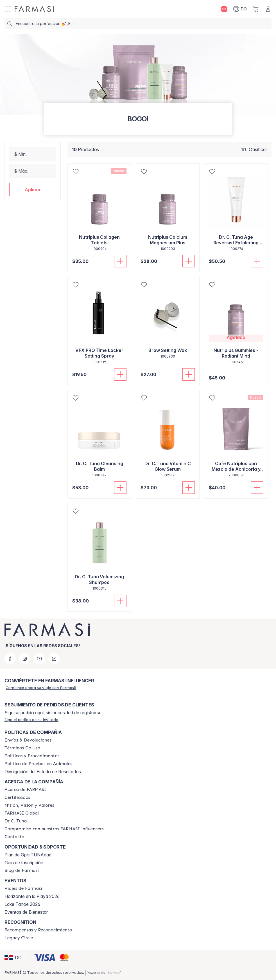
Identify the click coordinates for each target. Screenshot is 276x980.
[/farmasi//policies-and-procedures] (32, 756)
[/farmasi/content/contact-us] (14, 837)
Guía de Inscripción (24, 863)
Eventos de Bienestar (26, 912)
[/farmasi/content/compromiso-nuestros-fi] (54, 829)
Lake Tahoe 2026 (22, 904)
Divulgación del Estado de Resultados (43, 772)
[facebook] (10, 659)
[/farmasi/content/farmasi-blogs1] (22, 870)
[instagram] (25, 659)
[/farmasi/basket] (256, 9)
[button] (33, 190)
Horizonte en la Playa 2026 (32, 896)
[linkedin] (54, 659)
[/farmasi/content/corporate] (22, 813)
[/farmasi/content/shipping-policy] (28, 740)
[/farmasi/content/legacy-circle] (19, 938)
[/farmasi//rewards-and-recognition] (38, 930)
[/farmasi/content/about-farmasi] (25, 790)
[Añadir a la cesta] (120, 261)
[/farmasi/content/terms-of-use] (22, 748)
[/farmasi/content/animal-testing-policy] (38, 764)
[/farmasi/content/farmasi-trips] (23, 888)
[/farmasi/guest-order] (31, 720)
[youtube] (39, 659)
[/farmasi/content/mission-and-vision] (29, 805)
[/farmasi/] (34, 9)
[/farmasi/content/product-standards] (17, 797)
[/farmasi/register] (40, 688)
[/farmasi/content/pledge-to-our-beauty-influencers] (16, 821)
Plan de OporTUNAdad (28, 855)
